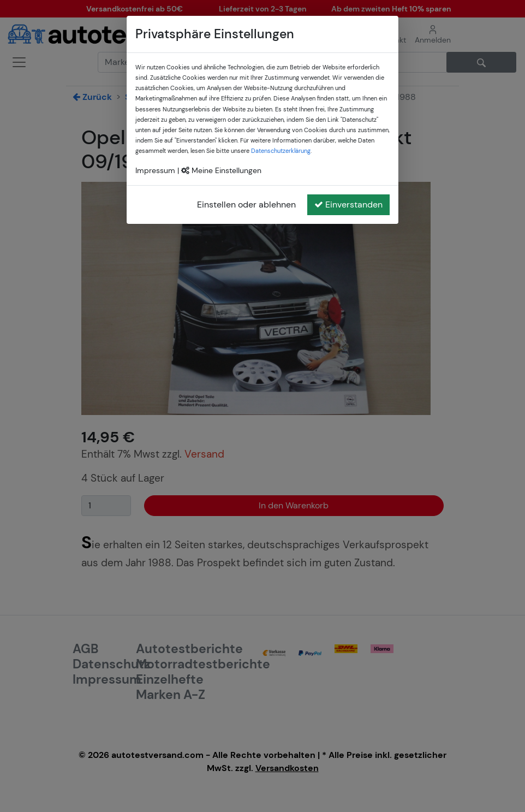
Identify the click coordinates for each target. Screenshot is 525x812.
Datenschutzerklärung (281, 151)
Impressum (155, 170)
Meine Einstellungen (221, 170)
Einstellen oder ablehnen (246, 205)
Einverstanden (348, 205)
